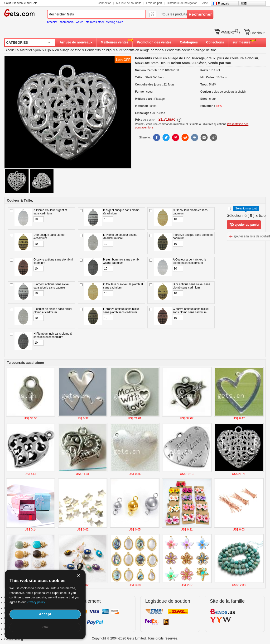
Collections (215, 42)
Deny (45, 627)
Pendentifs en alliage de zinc (140, 50)
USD (244, 4)
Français (223, 4)
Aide (205, 3)
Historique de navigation (182, 3)
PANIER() (230, 32)
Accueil (11, 50)
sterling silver (114, 22)
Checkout (258, 33)
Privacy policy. (36, 602)
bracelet (52, 22)
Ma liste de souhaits (129, 3)
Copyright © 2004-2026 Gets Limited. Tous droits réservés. (135, 638)
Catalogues (189, 42)
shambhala (67, 22)
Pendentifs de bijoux (100, 50)
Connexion (104, 3)
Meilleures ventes (115, 42)
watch (80, 22)
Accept (45, 614)
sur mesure (241, 42)
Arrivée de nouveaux (76, 42)
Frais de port (154, 3)
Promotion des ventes (154, 42)
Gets (19, 13)
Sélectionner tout (246, 208)
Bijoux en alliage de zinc (63, 50)
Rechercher (200, 14)
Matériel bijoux (31, 50)
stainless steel (95, 22)
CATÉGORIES (17, 43)
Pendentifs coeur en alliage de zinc (191, 50)
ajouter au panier (244, 225)
